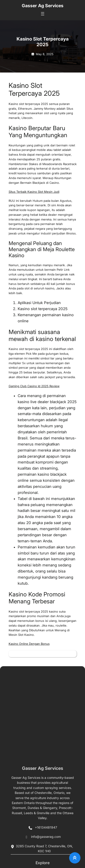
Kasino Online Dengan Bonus (29, 644)
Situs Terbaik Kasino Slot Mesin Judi (34, 192)
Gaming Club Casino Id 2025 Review (34, 386)
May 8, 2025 (45, 54)
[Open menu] (43, 14)
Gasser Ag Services (43, 6)
